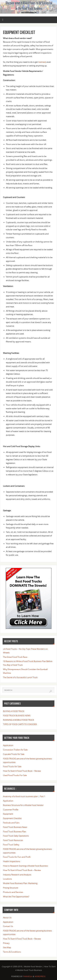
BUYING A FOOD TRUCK (14, 711)
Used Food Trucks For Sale (15, 775)
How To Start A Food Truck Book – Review (22, 771)
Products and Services (13, 892)
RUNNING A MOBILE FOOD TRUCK (19, 720)
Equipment (8, 814)
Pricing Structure (11, 888)
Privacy (6, 943)
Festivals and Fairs (11, 823)
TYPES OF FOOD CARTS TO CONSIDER (20, 724)
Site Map (7, 947)
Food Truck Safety (11, 845)
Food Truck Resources (13, 840)
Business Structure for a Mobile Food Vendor (23, 805)
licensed (42, 62)
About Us (7, 918)
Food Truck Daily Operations (16, 836)
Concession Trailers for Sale (15, 750)
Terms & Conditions (12, 952)
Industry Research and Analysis (17, 875)
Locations (7, 879)
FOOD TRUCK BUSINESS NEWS (17, 716)
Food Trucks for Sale (12, 767)
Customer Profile (11, 810)
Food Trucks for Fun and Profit (17, 857)
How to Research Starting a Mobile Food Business (25, 866)
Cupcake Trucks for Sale (14, 754)
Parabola (28, 976)
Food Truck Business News (15, 827)
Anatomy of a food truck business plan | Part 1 (24, 796)
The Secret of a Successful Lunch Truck (20, 677)
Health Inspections (12, 861)
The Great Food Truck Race (15, 657)
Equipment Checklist (12, 818)
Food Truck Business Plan (15, 832)
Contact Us (8, 926)
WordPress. (40, 976)
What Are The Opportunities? (16, 897)
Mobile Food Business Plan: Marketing (20, 883)
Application (8, 745)
